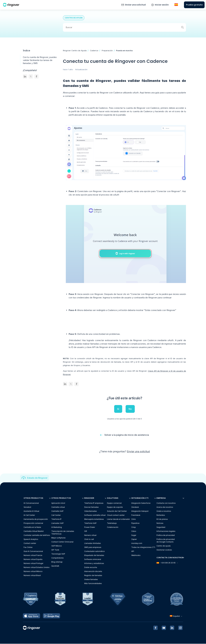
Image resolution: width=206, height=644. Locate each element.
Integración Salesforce (141, 503)
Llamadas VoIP (58, 523)
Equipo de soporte (115, 507)
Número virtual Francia (33, 556)
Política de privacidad (166, 535)
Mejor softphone (58, 538)
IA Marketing (57, 527)
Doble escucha (91, 568)
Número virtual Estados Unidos (37, 568)
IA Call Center (29, 515)
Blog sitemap (57, 562)
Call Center (56, 515)
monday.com (137, 544)
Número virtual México (33, 572)
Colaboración (113, 527)
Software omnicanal (93, 560)
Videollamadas (91, 511)
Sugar (134, 535)
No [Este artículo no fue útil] (130, 409)
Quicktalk (55, 566)
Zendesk (135, 507)
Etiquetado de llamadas (94, 556)
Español (176, 617)
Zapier (134, 540)
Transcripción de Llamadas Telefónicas (63, 533)
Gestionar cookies (164, 550)
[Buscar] (124, 27)
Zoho (134, 519)
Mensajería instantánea (94, 519)
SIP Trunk (55, 550)
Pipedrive (135, 523)
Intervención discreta (93, 572)
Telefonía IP (56, 519)
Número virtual (90, 535)
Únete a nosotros (164, 511)
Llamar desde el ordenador (118, 519)
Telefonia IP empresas (94, 503)
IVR (86, 531)
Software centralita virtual (95, 515)
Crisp (134, 527)
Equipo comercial (114, 503)
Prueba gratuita (194, 5)
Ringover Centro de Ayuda (75, 50)
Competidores (58, 558)
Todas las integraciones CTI (143, 548)
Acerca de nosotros (165, 507)
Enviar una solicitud (135, 5)
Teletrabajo (112, 523)
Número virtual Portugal (33, 564)
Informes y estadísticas (94, 564)
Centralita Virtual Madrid (34, 531)
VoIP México (57, 546)
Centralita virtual (58, 507)
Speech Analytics (31, 540)
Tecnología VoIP (58, 554)
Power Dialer (90, 527)
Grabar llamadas (91, 580)
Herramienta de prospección (36, 519)
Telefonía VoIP (90, 523)
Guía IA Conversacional (33, 552)
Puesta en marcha (124, 50)
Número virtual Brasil (32, 576)
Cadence (94, 50)
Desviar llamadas (91, 507)
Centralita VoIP (57, 511)
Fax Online (28, 548)
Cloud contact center (116, 515)
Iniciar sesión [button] (162, 5)
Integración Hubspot (140, 511)
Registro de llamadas (93, 576)
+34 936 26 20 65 (167, 563)
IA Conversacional (31, 503)
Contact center (30, 544)
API (133, 552)
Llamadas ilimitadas (93, 544)
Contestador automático (94, 552)
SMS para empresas (93, 548)
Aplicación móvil (58, 503)
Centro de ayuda (164, 546)
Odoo (134, 531)
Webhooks (136, 556)
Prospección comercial (33, 523)
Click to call (89, 540)
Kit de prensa (162, 519)
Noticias (160, 523)
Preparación (107, 50)
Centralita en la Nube (32, 527)
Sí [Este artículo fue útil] (118, 409)
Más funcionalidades (93, 584)
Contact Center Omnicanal (62, 542)
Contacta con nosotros (166, 503)
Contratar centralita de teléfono (37, 535)
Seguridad (161, 527)
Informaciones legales (166, 531)
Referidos (161, 515)
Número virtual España (33, 560)
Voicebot (27, 507)
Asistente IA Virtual (31, 511)
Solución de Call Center (117, 511)
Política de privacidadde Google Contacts (166, 541)
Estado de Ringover (37, 478)
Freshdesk (136, 515)
